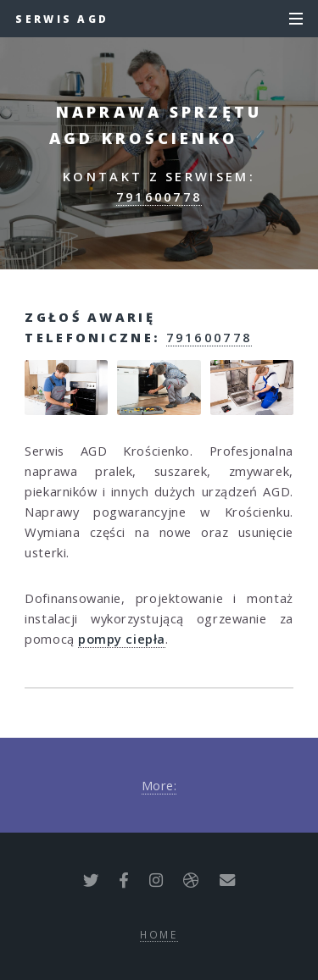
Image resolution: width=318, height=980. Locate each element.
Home (159, 934)
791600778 (159, 197)
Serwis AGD (62, 19)
